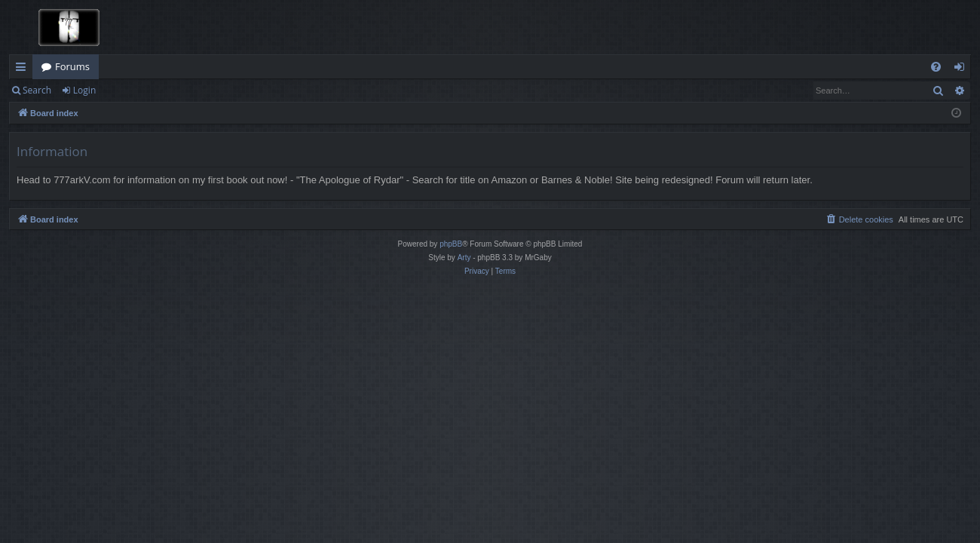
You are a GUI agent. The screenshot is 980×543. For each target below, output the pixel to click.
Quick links (24, 69)
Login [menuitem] (962, 69)
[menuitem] (936, 67)
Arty (464, 258)
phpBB (451, 244)
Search (37, 90)
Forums (72, 66)
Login (84, 90)
